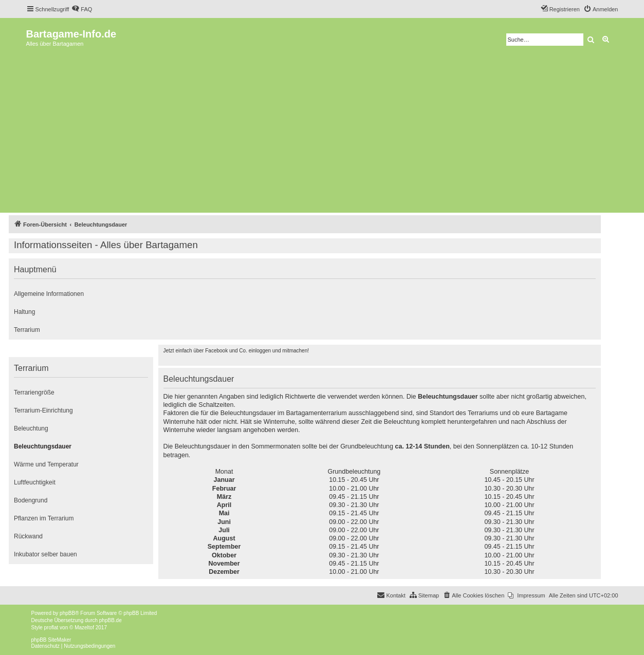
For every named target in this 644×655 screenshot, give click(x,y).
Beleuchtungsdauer (43, 446)
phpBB (67, 613)
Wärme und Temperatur (46, 464)
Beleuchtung (31, 428)
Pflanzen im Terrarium (44, 518)
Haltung (24, 312)
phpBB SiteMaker (51, 640)
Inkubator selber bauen (45, 554)
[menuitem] (82, 9)
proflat (51, 628)
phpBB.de (111, 620)
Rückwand (28, 536)
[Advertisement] (322, 133)
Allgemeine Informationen (49, 294)
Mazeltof (84, 628)
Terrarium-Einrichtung (43, 410)
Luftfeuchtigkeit (35, 482)
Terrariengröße (34, 392)
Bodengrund (31, 500)
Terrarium (27, 330)
